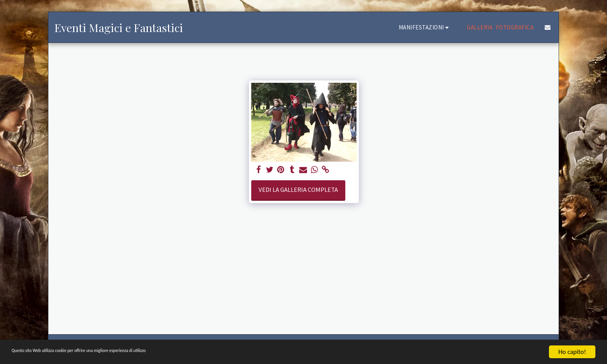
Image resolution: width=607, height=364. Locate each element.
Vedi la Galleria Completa (298, 190)
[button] (425, 27)
